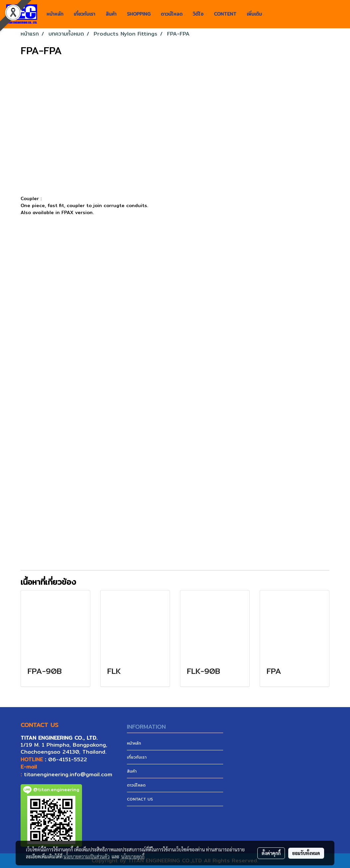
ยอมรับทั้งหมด (306, 853)
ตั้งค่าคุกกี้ (271, 853)
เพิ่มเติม (254, 14)
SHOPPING (139, 14)
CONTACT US (140, 799)
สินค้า (111, 14)
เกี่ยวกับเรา (85, 14)
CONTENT (225, 14)
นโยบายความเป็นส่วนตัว (87, 856)
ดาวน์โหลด (172, 14)
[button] (273, 14)
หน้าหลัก (55, 14)
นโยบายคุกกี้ (133, 856)
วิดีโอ (198, 14)
